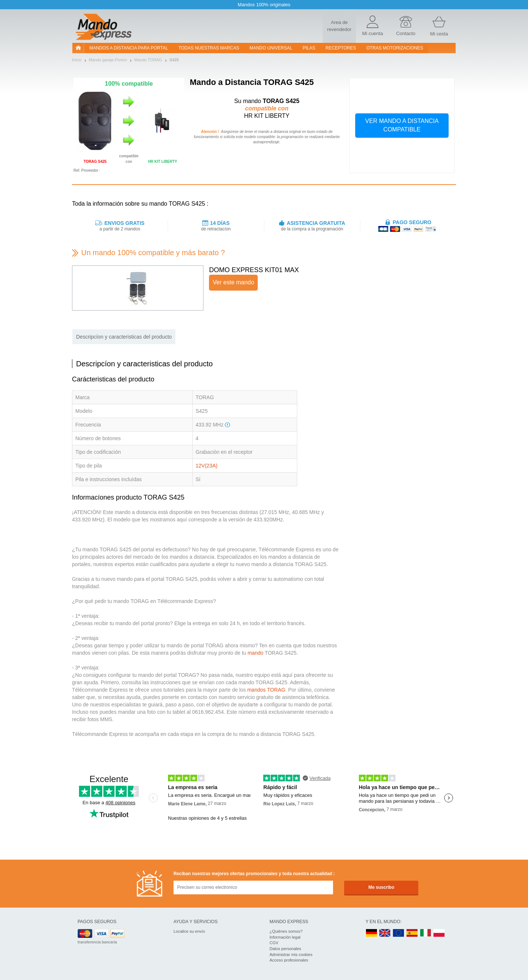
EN (399, 933)
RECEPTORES (341, 48)
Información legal (285, 937)
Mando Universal (271, 48)
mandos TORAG (266, 690)
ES (412, 933)
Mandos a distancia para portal (129, 48)
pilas (309, 48)
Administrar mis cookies (291, 955)
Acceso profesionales (289, 960)
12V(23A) (207, 466)
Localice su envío (189, 931)
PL (439, 933)
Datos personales (285, 949)
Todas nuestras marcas (209, 48)
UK (385, 933)
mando (255, 653)
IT (426, 933)
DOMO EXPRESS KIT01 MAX (254, 270)
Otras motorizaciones (395, 48)
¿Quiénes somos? (286, 931)
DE (371, 933)
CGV (274, 943)
